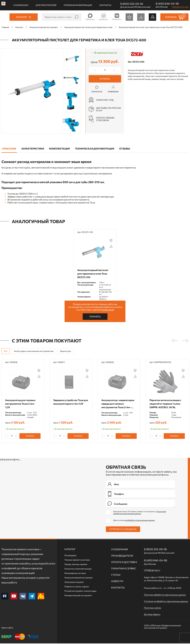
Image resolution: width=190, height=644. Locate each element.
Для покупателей (46, 5)
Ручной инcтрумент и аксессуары (80, 591)
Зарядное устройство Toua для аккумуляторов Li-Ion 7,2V (69, 404)
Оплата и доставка (124, 563)
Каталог (70, 550)
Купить (105, 79)
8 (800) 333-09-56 (132, 4)
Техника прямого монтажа (77, 560)
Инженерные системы (75, 574)
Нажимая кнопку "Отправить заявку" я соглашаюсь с (140, 513)
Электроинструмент (74, 583)
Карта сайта (7, 628)
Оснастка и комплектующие (78, 569)
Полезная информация (78, 5)
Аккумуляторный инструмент (79, 578)
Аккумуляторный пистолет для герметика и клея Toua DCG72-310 (94, 274)
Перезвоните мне (180, 7)
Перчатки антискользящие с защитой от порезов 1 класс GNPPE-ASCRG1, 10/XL (166, 404)
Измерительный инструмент (78, 596)
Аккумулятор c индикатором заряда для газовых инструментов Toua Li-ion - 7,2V (119, 404)
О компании (21, 5)
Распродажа (70, 556)
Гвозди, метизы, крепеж (76, 565)
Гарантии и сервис (124, 569)
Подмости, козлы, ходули (77, 587)
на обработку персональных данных (140, 521)
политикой (108, 310)
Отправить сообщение (123, 530)
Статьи (116, 575)
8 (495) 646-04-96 (167, 4)
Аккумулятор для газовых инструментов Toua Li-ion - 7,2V (21, 404)
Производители (122, 556)
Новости (117, 582)
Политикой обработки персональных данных (140, 513)
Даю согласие (134, 521)
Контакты (105, 5)
